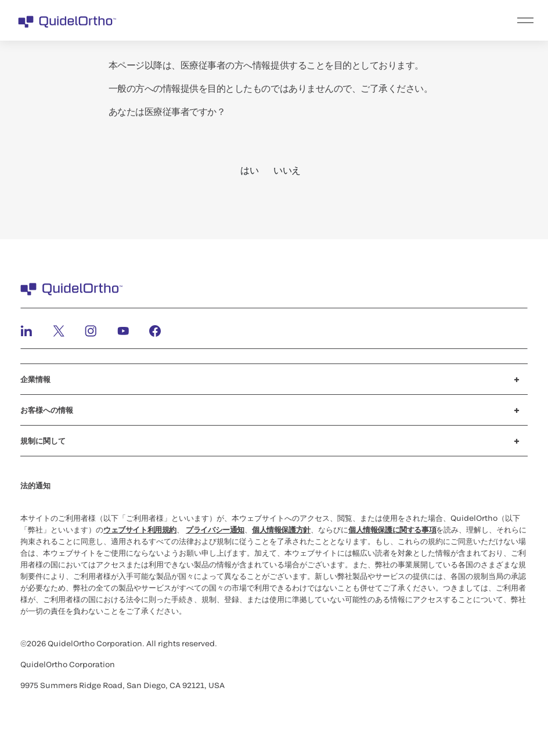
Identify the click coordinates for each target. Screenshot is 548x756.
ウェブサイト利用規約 (140, 530)
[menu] (345, 20)
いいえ (287, 170)
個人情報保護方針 (281, 530)
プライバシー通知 (215, 530)
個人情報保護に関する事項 (392, 530)
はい (249, 170)
